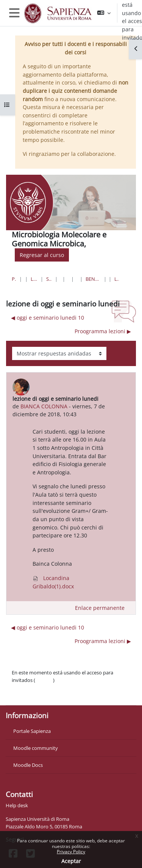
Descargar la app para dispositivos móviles (59, 695)
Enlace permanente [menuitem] (100, 608)
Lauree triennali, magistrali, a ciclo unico (34, 279)
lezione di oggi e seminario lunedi (117, 279)
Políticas (21, 688)
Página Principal (14, 279)
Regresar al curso (42, 255)
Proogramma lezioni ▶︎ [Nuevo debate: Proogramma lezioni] (103, 331)
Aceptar (71, 861)
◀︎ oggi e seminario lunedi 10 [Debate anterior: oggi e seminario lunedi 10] (48, 318)
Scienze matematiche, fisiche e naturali (49, 279)
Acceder (44, 680)
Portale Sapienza (32, 731)
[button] (104, 13)
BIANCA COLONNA (44, 406)
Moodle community (36, 748)
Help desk (17, 805)
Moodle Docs (28, 765)
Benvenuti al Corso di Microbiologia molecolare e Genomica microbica (93, 279)
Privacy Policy (71, 852)
